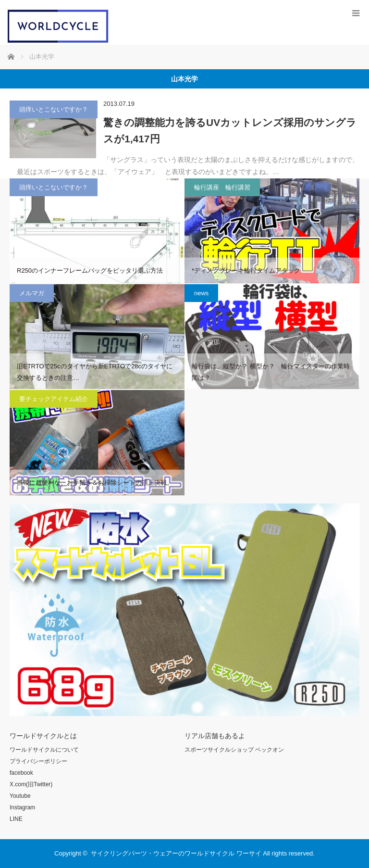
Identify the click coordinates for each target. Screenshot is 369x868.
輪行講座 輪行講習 (222, 187)
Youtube (20, 796)
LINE (16, 819)
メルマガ (32, 293)
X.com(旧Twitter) (31, 784)
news (201, 293)
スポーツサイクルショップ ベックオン (234, 750)
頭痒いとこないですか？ (54, 109)
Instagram (22, 807)
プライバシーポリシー (38, 761)
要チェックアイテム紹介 (54, 399)
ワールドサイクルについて (44, 750)
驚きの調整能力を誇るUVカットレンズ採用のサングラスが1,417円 (230, 131)
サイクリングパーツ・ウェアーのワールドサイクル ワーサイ (176, 853)
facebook (21, 773)
